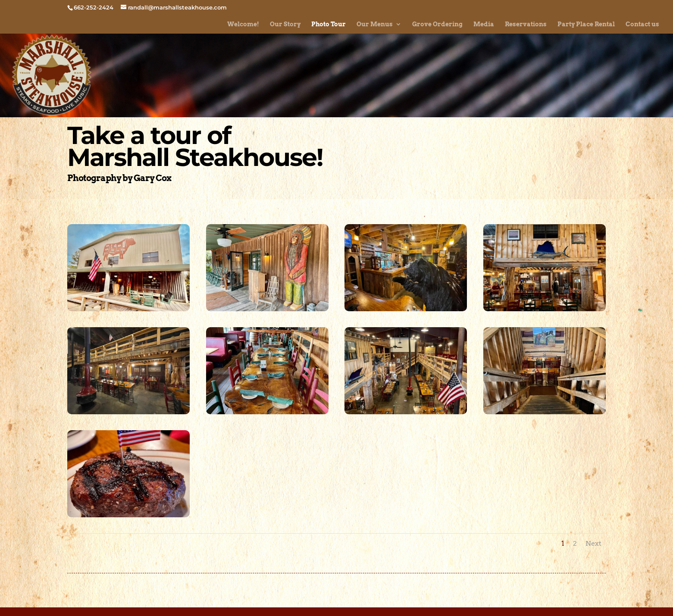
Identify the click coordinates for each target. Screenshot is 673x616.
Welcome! (243, 24)
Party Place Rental (586, 24)
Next (593, 543)
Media (484, 24)
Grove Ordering (437, 24)
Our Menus (375, 24)
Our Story (285, 24)
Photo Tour (329, 24)
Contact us (642, 24)
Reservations (526, 24)
